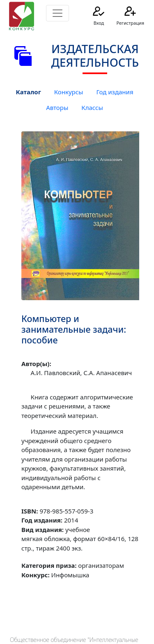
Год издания (115, 92)
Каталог (28, 92)
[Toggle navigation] (57, 13)
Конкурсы (69, 92)
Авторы (57, 107)
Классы (92, 107)
